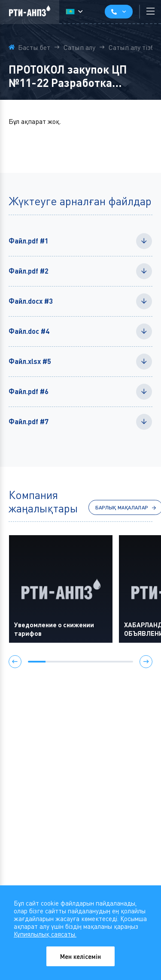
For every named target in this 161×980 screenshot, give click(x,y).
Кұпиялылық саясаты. (45, 934)
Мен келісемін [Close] (81, 956)
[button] (15, 663)
